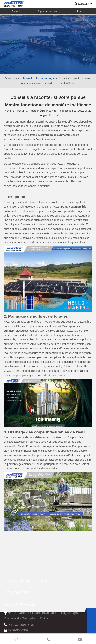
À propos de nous (48, 11)
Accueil (16, 11)
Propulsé (54, 115)
